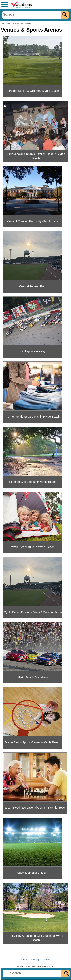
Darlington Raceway (33, 351)
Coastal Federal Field (33, 286)
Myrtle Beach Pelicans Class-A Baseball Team (33, 612)
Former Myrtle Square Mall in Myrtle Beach (33, 417)
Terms (47, 960)
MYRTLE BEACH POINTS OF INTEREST (17, 24)
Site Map (35, 960)
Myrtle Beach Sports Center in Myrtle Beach (33, 742)
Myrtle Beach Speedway (33, 677)
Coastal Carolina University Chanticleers (33, 221)
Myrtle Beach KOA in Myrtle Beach (33, 547)
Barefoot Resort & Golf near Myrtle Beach (33, 91)
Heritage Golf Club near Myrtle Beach (33, 482)
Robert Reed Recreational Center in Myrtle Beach (35, 807)
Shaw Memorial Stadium (33, 873)
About (24, 960)
